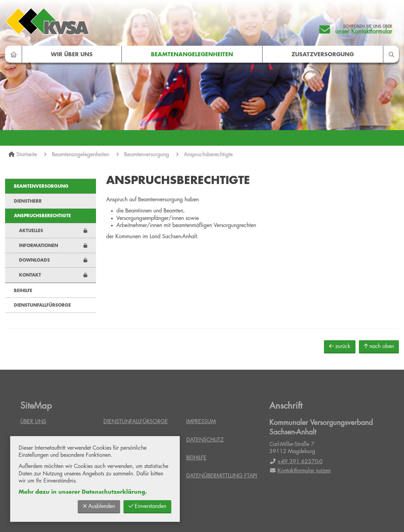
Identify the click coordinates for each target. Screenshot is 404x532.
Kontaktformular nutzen (300, 471)
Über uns (33, 422)
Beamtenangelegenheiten (192, 55)
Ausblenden (99, 506)
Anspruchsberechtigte (208, 155)
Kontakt (30, 275)
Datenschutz (205, 440)
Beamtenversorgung (147, 155)
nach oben (379, 346)
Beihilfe (23, 291)
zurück (340, 346)
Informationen (39, 245)
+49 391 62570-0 (296, 462)
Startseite (27, 155)
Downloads (34, 260)
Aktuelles (31, 231)
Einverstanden (147, 506)
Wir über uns (72, 55)
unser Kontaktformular (364, 32)
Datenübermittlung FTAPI (222, 476)
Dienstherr (28, 201)
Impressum (201, 422)
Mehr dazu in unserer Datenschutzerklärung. (83, 492)
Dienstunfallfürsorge (42, 305)
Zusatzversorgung (323, 55)
